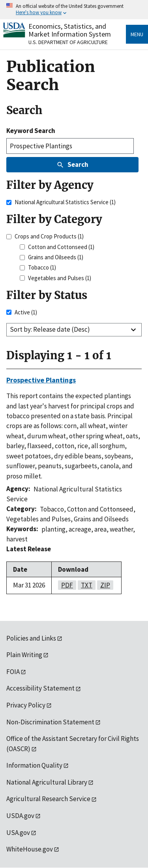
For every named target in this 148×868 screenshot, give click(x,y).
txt (85, 585)
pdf (66, 585)
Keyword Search (31, 131)
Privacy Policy (26, 705)
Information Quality (34, 765)
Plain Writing (24, 655)
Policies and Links (31, 638)
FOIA (13, 672)
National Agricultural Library (47, 782)
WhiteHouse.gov (30, 849)
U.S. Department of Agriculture (68, 42)
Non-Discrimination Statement (50, 722)
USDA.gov (20, 816)
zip (104, 585)
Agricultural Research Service (48, 799)
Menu (137, 34)
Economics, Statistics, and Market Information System (70, 30)
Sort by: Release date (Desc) (50, 329)
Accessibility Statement (40, 688)
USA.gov (18, 833)
